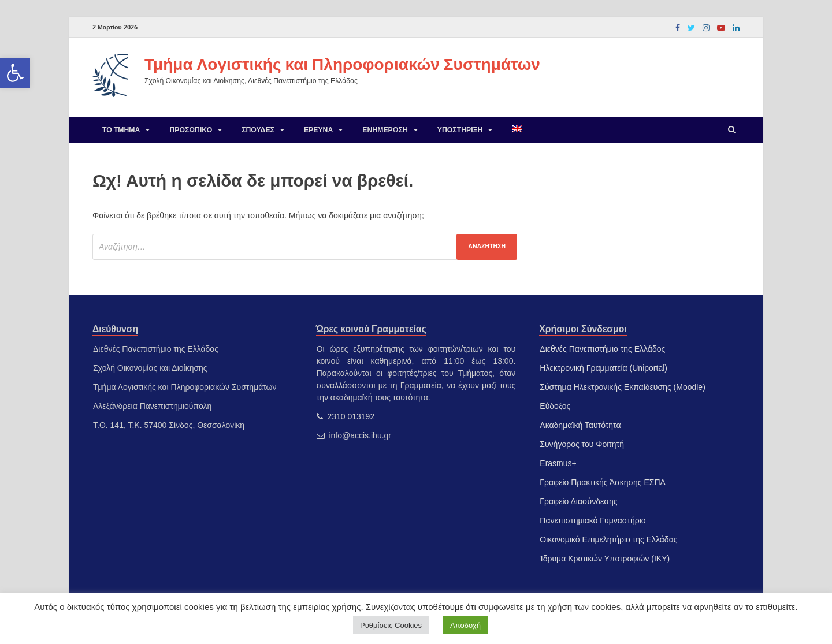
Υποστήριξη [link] (460, 130)
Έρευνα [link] (318, 130)
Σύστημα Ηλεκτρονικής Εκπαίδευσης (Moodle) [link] (622, 387)
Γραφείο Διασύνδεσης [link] (578, 501)
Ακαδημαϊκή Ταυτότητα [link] (580, 425)
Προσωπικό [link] (191, 130)
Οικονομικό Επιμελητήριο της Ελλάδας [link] (608, 539)
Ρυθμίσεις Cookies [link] (391, 625)
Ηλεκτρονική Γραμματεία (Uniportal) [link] (603, 368)
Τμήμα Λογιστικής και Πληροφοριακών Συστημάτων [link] (342, 64)
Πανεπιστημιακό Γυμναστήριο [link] (593, 520)
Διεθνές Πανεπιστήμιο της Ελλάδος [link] (602, 349)
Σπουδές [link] (258, 130)
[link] (15, 73)
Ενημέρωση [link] (385, 130)
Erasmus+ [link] (558, 463)
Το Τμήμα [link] (121, 130)
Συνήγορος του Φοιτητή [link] (582, 444)
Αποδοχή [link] (465, 625)
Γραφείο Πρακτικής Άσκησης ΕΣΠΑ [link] (603, 482)
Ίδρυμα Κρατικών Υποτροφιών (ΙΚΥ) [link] (605, 559)
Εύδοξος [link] (555, 406)
